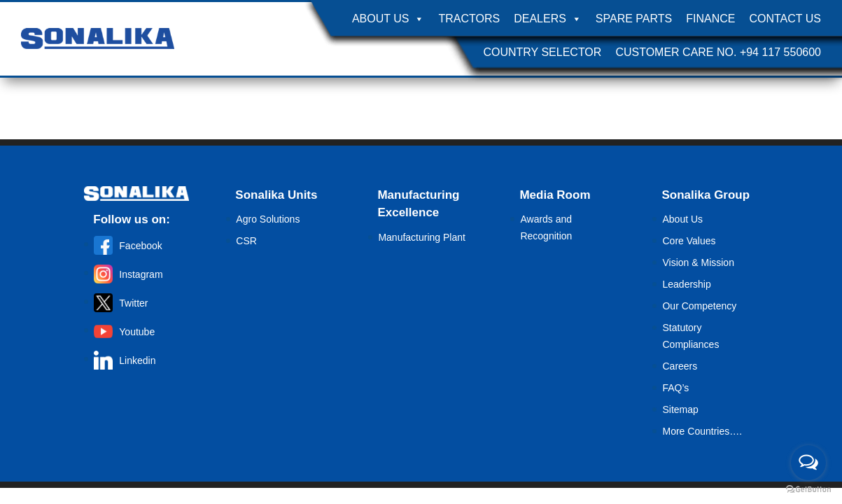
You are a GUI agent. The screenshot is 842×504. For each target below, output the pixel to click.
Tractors (469, 19)
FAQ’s (675, 388)
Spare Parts (634, 19)
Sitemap (680, 409)
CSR (246, 241)
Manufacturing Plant (422, 237)
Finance (710, 19)
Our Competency (699, 306)
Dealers (548, 19)
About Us (388, 19)
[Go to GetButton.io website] (808, 490)
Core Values (689, 241)
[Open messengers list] (808, 463)
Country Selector (542, 52)
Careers (680, 366)
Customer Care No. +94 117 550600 (718, 52)
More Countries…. (702, 431)
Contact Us (785, 19)
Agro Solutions (268, 219)
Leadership (686, 284)
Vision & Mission (698, 262)
